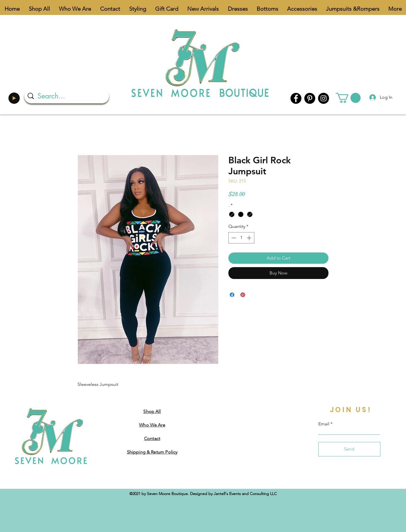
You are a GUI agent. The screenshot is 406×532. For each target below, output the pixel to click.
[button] (348, 98)
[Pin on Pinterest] (243, 295)
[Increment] (250, 238)
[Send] (349, 449)
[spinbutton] (241, 238)
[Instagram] (324, 98)
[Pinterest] (310, 98)
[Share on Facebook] (232, 295)
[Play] (14, 98)
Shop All (152, 411)
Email (324, 424)
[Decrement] (233, 238)
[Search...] (68, 96)
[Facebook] (296, 98)
